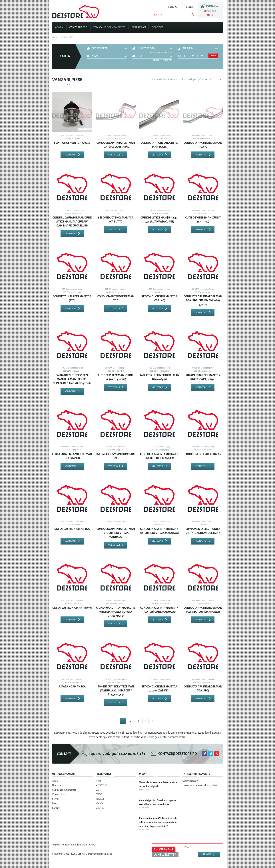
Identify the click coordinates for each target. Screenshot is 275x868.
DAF (98, 790)
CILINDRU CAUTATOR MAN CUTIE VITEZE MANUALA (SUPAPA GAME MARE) (116, 612)
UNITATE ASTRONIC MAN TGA (72, 529)
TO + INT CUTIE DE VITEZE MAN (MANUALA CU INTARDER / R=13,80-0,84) (116, 691)
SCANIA (100, 808)
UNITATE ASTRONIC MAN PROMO (72, 608)
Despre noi (139, 27)
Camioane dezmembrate (109, 27)
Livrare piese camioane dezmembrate (200, 785)
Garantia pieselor (191, 781)
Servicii (173, 7)
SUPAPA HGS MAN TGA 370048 (72, 143)
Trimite (207, 855)
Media (190, 7)
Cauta (213, 56)
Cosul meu (212, 6)
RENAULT (101, 799)
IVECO (99, 794)
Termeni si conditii (61, 845)
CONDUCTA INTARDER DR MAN (203, 454)
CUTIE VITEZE (100, 48)
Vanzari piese (78, 27)
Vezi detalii (70, 155)
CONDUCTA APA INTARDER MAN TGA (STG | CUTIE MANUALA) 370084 (203, 300)
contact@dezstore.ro (178, 754)
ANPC (92, 845)
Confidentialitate (79, 845)
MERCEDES (101, 785)
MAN (95, 56)
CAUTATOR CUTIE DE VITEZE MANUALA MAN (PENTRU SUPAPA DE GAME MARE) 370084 (72, 379)
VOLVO (99, 804)
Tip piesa (188, 48)
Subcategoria (146, 48)
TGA (140, 56)
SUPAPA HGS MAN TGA (72, 687)
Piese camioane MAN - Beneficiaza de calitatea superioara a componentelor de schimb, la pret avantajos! (158, 822)
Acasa (59, 27)
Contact (157, 27)
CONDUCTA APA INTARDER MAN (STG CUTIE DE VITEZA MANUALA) (116, 533)
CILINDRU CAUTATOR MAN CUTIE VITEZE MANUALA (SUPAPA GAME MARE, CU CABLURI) (72, 222)
